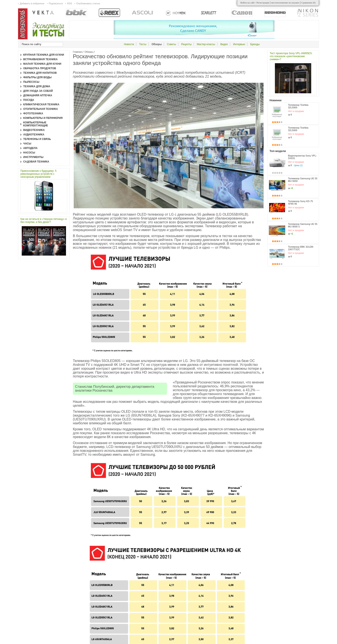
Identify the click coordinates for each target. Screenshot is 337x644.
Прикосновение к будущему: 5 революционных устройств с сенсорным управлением (38, 174)
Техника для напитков (40, 73)
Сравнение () (308, 3)
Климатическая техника (41, 104)
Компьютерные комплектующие (36, 124)
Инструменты (33, 157)
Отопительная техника (41, 109)
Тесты (143, 44)
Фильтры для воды (37, 77)
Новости (129, 44)
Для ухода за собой (38, 91)
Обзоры (89, 52)
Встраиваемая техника (40, 59)
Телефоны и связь (37, 139)
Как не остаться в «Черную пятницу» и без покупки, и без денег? (44, 221)
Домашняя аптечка (38, 95)
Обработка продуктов (40, 68)
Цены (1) (298, 165)
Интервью (239, 44)
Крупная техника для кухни (44, 55)
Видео (224, 44)
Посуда (29, 100)
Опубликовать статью (88, 3)
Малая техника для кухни (42, 64)
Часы (27, 144)
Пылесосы (31, 82)
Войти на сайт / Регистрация (255, 3)
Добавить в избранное (32, 3)
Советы (172, 44)
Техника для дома (37, 86)
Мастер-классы (206, 44)
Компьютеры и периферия (43, 118)
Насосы (29, 153)
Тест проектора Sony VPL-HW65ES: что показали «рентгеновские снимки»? (291, 56)
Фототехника (33, 113)
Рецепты (186, 44)
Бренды (255, 44)
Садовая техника (36, 162)
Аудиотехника (34, 135)
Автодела (30, 148)
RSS (70, 3)
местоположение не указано (285, 3)
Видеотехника (34, 130)
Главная (77, 52)
